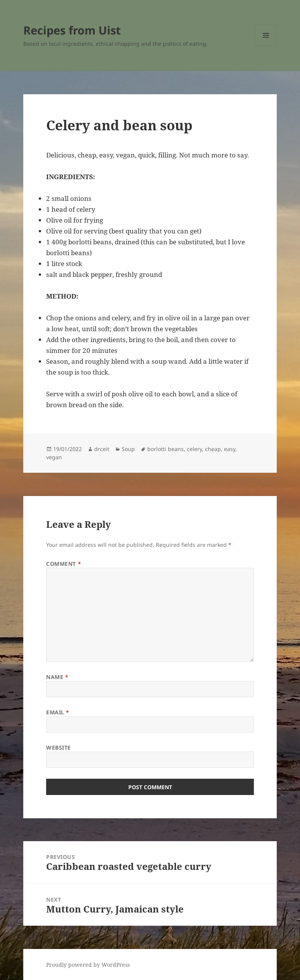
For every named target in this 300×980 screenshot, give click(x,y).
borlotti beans (166, 449)
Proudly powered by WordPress (88, 965)
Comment (64, 564)
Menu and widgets (266, 46)
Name (57, 677)
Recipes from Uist (72, 30)
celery (194, 449)
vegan (54, 457)
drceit (102, 449)
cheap (213, 449)
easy (230, 449)
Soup (128, 449)
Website (59, 748)
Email (58, 712)
